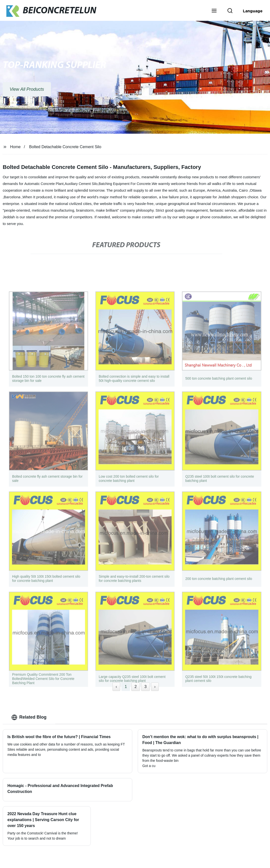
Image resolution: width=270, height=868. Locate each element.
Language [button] (253, 11)
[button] (214, 11)
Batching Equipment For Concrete (125, 184)
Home (15, 147)
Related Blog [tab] (29, 717)
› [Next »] (155, 687)
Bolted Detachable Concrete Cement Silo (65, 147)
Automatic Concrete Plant (44, 184)
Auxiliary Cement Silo (81, 184)
